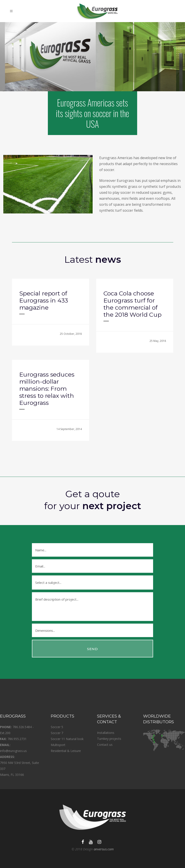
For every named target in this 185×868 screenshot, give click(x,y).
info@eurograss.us (13, 751)
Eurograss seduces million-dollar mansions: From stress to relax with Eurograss (47, 389)
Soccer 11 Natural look (67, 739)
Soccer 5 (57, 727)
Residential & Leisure (66, 751)
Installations (106, 733)
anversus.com (104, 849)
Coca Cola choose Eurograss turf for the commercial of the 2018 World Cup (132, 304)
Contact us (105, 745)
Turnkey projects (109, 739)
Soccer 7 (57, 733)
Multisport (58, 745)
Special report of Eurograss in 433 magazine (44, 300)
